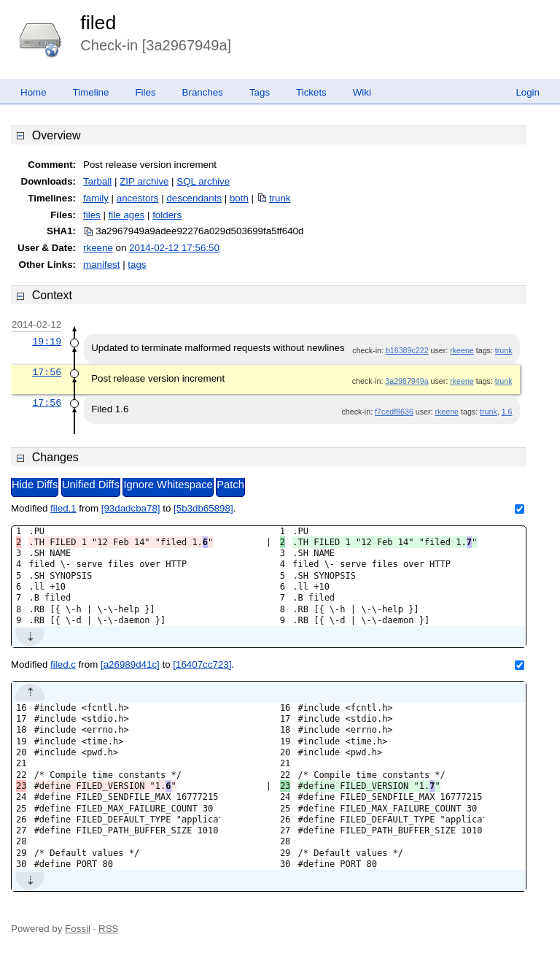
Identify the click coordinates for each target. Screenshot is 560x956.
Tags (260, 92)
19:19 (47, 342)
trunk (280, 198)
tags (137, 265)
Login (528, 92)
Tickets (311, 92)
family (96, 198)
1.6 (507, 412)
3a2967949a (407, 381)
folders (167, 215)
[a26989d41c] (130, 664)
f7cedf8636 (394, 412)
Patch (230, 485)
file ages (127, 215)
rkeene (98, 248)
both (239, 198)
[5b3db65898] (203, 508)
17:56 (47, 372)
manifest (101, 265)
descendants (194, 198)
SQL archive (203, 181)
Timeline (91, 92)
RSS (108, 929)
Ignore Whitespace (168, 485)
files (92, 215)
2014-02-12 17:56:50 (174, 248)
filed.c (63, 664)
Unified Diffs (91, 485)
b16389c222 (407, 350)
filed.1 (63, 508)
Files (145, 92)
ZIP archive (144, 181)
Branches (203, 92)
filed (98, 23)
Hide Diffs (35, 485)
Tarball (97, 181)
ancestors (138, 198)
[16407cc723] (202, 664)
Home (34, 92)
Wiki (362, 92)
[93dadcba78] (131, 508)
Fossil (78, 929)
